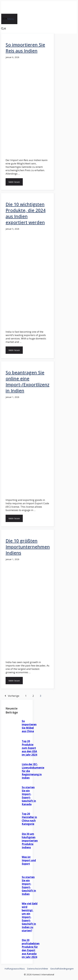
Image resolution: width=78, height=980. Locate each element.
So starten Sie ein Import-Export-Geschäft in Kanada (29, 796)
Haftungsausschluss (15, 969)
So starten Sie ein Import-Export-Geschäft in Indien (29, 886)
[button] (4, 29)
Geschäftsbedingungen (62, 969)
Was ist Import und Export (29, 860)
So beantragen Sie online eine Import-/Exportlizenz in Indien (27, 382)
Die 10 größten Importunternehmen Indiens (28, 547)
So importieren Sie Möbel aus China (29, 726)
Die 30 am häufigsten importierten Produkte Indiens (30, 841)
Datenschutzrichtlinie (38, 969)
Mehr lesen (14, 182)
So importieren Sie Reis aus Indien (25, 48)
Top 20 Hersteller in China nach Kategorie (29, 819)
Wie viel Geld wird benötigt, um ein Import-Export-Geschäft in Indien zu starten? (30, 917)
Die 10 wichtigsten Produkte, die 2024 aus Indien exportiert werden (26, 213)
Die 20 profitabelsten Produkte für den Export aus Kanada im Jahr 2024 (31, 949)
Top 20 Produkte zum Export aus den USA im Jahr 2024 (29, 748)
